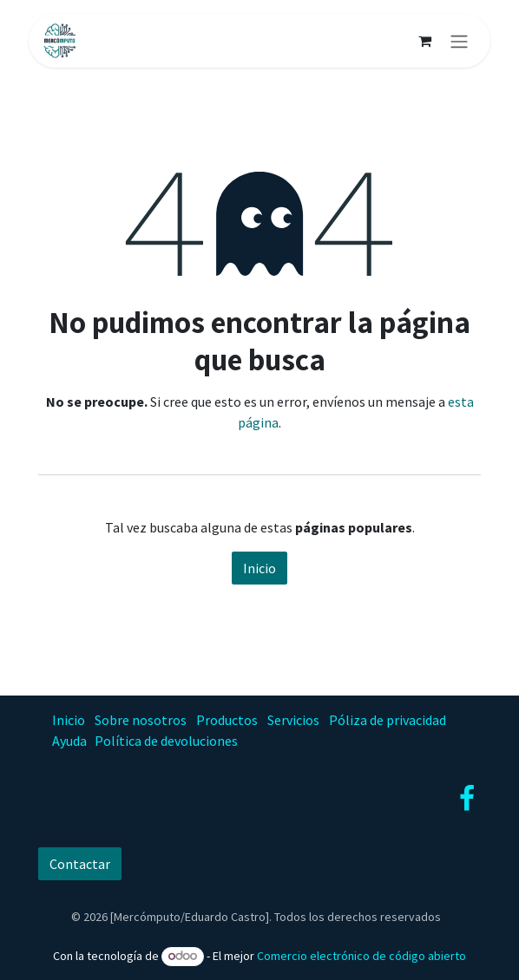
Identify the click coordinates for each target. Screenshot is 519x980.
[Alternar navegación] (459, 41)
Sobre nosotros (141, 720)
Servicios (293, 720)
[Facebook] (467, 799)
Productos (227, 720)
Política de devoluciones (166, 741)
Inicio (259, 568)
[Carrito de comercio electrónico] (424, 41)
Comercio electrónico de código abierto (361, 956)
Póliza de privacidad (388, 720)
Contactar (80, 864)
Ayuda (69, 741)
